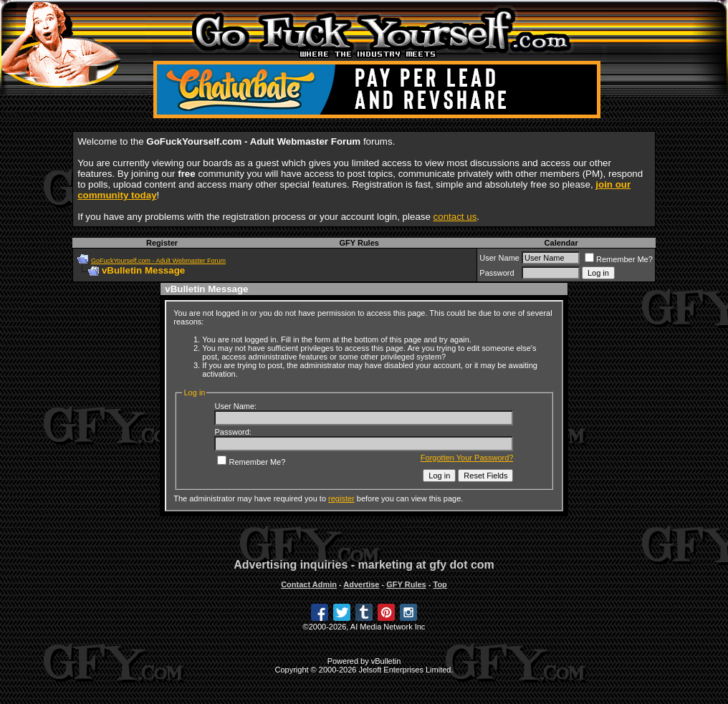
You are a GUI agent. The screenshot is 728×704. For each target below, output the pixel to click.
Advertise (361, 584)
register (341, 498)
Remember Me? (619, 259)
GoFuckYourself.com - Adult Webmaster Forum (158, 261)
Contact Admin (309, 584)
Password (497, 273)
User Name (499, 258)
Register (162, 243)
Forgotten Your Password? (467, 458)
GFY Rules (359, 243)
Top (440, 584)
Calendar (561, 243)
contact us (455, 217)
